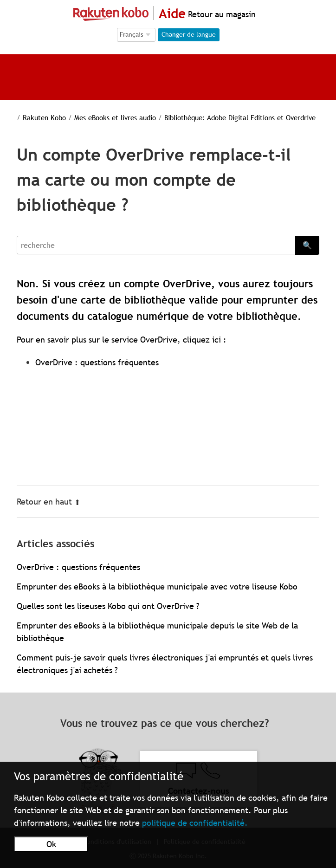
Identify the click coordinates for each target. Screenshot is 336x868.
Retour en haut (48, 502)
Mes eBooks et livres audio (107, 117)
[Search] (156, 245)
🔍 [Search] (307, 245)
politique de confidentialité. (195, 823)
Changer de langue (189, 34)
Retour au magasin (221, 14)
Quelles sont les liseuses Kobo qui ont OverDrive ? (108, 606)
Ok (51, 844)
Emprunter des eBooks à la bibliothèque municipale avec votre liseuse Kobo (157, 586)
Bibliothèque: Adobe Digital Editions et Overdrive (229, 117)
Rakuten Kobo (38, 117)
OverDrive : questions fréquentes (97, 362)
